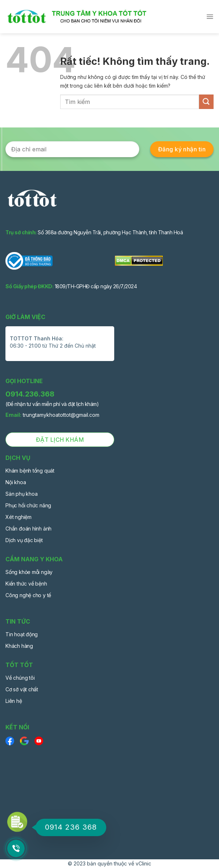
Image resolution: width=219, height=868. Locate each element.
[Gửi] (206, 102)
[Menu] (210, 17)
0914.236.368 (30, 394)
